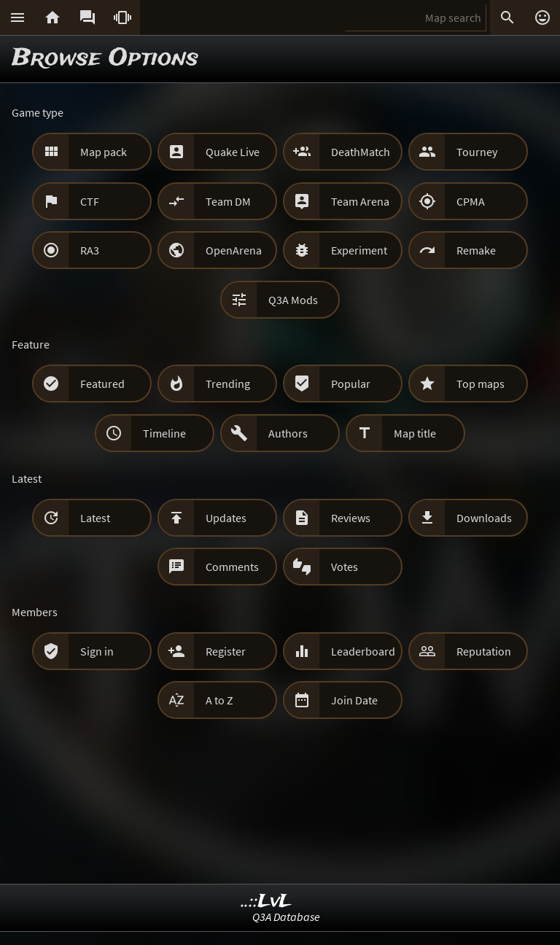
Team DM (228, 201)
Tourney (477, 152)
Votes (345, 567)
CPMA (471, 201)
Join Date (354, 700)
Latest (95, 518)
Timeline (164, 433)
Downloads (484, 518)
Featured (102, 384)
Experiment (359, 250)
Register (226, 651)
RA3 (90, 250)
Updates (226, 518)
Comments (232, 567)
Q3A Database (286, 917)
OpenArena (234, 250)
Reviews (351, 518)
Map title (415, 433)
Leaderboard (363, 651)
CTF (90, 201)
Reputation (484, 651)
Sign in (97, 651)
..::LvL (267, 902)
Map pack (104, 152)
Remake (476, 250)
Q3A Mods (293, 300)
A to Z (219, 700)
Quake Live (233, 152)
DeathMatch (361, 152)
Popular (351, 384)
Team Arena (360, 201)
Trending (228, 384)
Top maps (481, 384)
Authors (288, 433)
